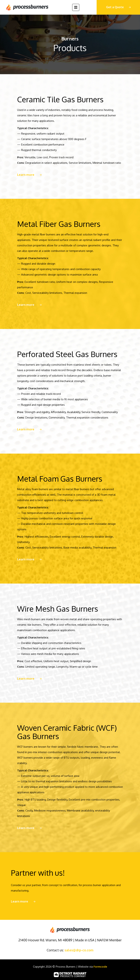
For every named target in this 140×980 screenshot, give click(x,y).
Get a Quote (115, 7)
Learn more (26, 175)
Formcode (100, 967)
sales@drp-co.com (79, 950)
